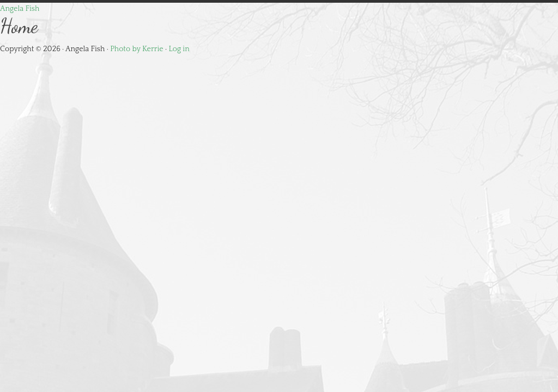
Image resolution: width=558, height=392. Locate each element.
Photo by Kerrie (137, 49)
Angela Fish (20, 9)
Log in (179, 49)
